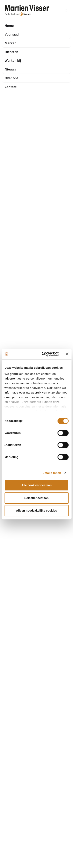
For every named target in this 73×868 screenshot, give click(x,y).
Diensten (11, 52)
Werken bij (13, 61)
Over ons (11, 78)
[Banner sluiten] (67, 354)
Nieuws (10, 69)
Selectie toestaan (36, 498)
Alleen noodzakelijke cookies (36, 510)
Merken (11, 43)
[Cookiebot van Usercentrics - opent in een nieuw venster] (44, 354)
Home (9, 26)
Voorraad (12, 34)
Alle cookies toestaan (37, 485)
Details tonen (52, 473)
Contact (11, 87)
